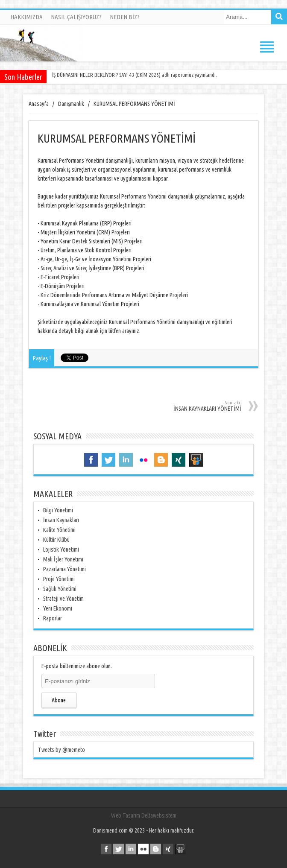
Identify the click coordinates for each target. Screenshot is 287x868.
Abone (59, 700)
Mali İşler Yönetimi (63, 559)
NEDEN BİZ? (125, 17)
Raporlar (53, 618)
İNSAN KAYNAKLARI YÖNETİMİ (186, 406)
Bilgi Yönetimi (58, 510)
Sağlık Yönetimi (60, 589)
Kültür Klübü (56, 540)
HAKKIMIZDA (26, 17)
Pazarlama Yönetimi (64, 569)
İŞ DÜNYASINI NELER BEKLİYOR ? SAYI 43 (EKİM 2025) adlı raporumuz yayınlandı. (135, 75)
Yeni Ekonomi (58, 608)
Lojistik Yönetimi (61, 549)
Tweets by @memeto (61, 750)
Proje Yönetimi (59, 579)
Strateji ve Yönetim (63, 599)
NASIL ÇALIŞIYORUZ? (76, 17)
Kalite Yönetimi (59, 530)
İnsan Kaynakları (61, 520)
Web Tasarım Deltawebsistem (144, 815)
